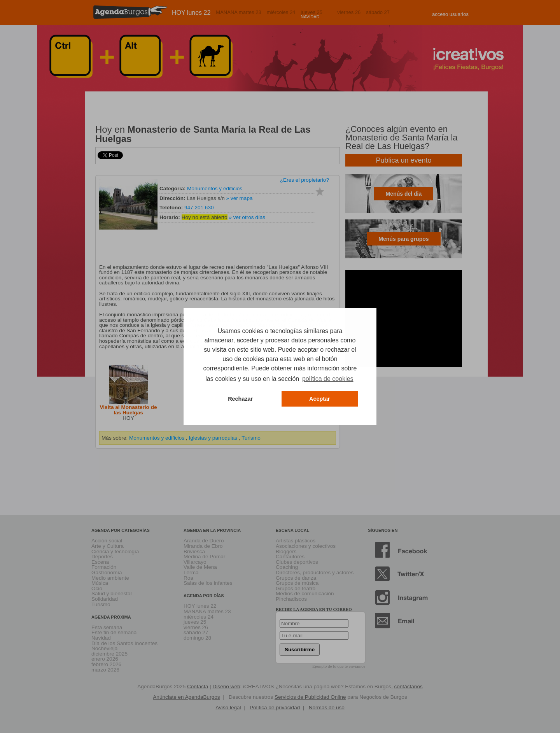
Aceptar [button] (320, 399)
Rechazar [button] (240, 399)
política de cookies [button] (328, 379)
